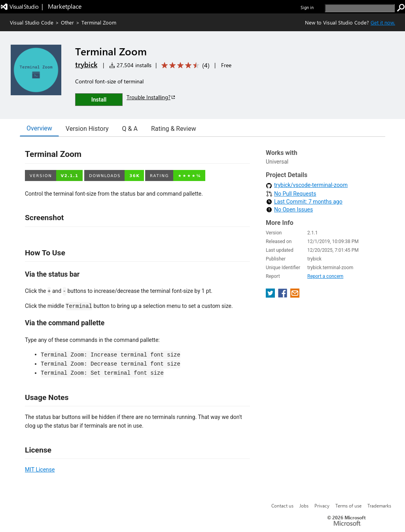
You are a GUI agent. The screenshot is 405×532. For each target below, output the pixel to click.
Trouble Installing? (151, 97)
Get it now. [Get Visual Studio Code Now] (383, 22)
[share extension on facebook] (283, 295)
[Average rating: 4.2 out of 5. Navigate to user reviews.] (184, 65)
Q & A (130, 129)
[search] (360, 8)
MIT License (40, 470)
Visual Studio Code (32, 22)
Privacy (322, 506)
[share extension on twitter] (271, 295)
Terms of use (348, 506)
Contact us (282, 506)
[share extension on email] (295, 295)
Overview (39, 128)
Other (67, 22)
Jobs (304, 506)
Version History (87, 129)
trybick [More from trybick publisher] (86, 64)
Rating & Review (174, 129)
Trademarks (379, 506)
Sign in (307, 7)
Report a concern (325, 276)
